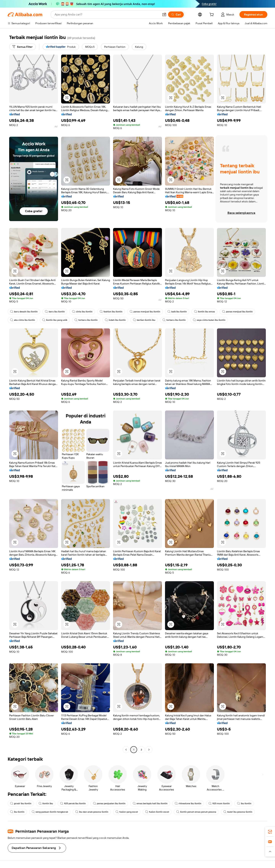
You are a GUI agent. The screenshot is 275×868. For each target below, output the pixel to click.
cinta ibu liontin (82, 312)
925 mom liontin (219, 803)
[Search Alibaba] (107, 15)
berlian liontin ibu (144, 320)
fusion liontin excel (157, 812)
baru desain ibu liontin (24, 312)
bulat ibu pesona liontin (238, 812)
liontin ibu (46, 803)
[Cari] (176, 15)
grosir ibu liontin (21, 803)
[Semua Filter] (22, 47)
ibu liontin (244, 803)
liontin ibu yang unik (55, 320)
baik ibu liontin (177, 312)
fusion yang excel (127, 812)
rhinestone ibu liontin (188, 803)
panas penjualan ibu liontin (109, 803)
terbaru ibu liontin (86, 320)
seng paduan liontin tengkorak (50, 812)
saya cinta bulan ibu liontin (209, 320)
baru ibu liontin (55, 312)
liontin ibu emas (204, 312)
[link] (270, 832)
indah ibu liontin (115, 320)
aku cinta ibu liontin (23, 320)
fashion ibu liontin (111, 312)
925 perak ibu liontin (73, 803)
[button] (164, 15)
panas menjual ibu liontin (145, 312)
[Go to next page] (149, 750)
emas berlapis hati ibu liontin (150, 803)
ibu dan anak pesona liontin (92, 812)
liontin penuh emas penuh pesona (196, 812)
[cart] (212, 15)
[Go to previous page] (126, 750)
